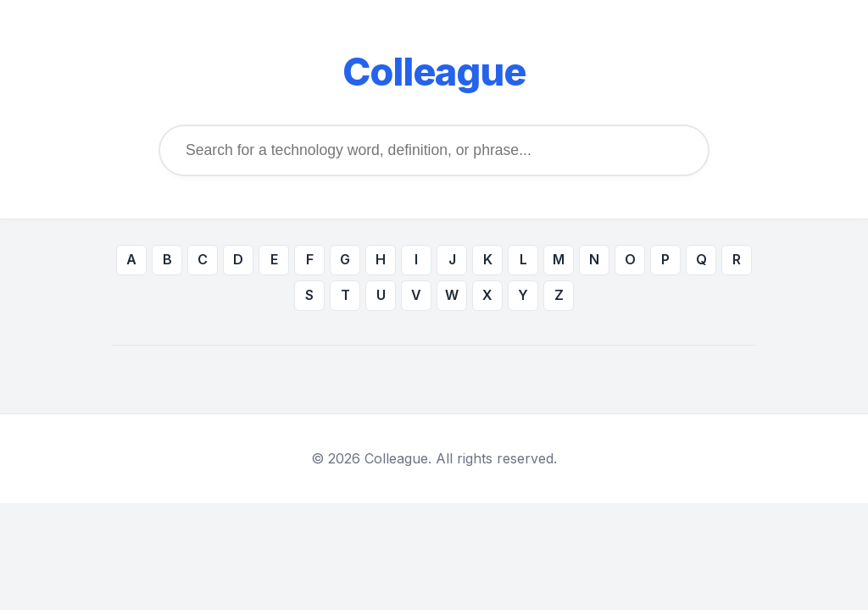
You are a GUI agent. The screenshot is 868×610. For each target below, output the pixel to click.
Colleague (434, 72)
